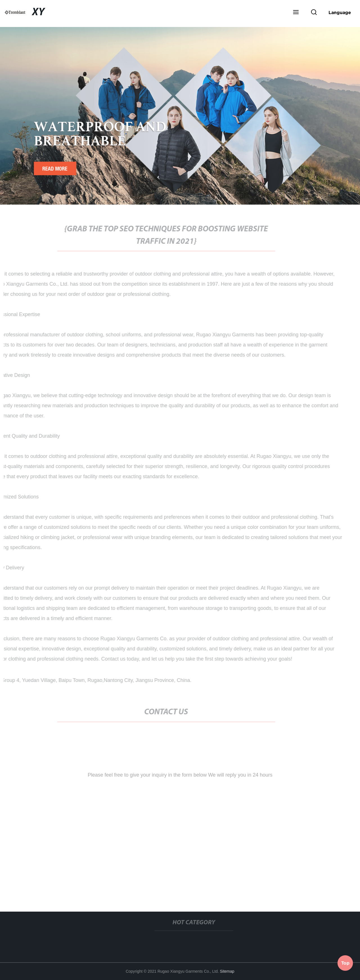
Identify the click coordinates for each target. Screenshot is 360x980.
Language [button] (340, 12)
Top (345, 963)
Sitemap (227, 971)
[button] (296, 13)
